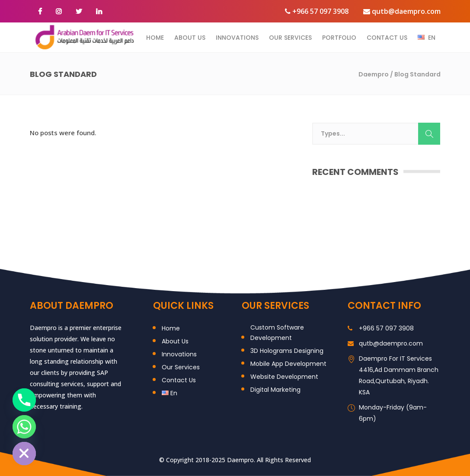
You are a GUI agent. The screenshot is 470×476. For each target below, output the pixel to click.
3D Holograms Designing (287, 351)
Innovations (179, 354)
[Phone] (24, 400)
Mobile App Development (288, 364)
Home (171, 328)
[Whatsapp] (24, 427)
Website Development (284, 377)
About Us (175, 341)
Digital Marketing (275, 390)
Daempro (374, 74)
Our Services (181, 367)
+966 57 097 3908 (317, 11)
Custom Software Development (277, 333)
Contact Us (179, 380)
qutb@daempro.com (402, 11)
